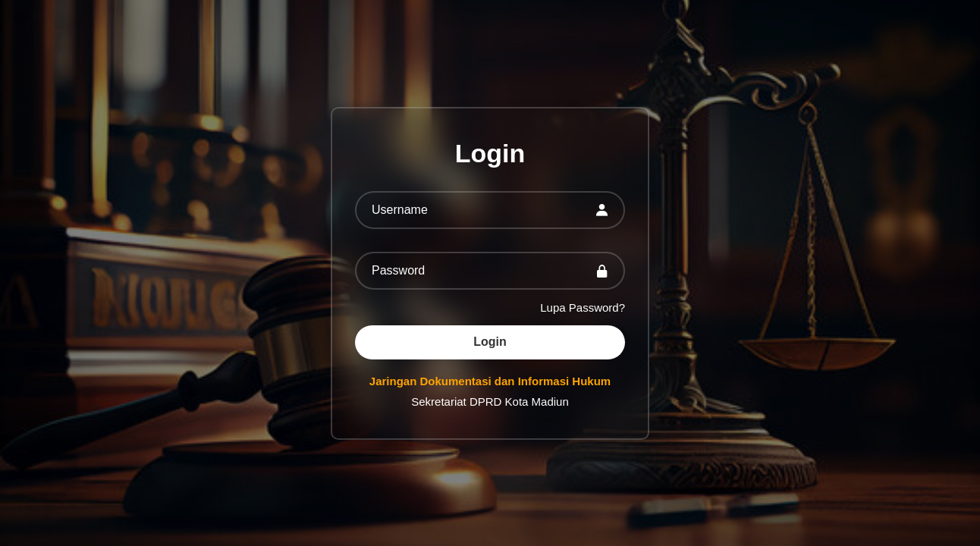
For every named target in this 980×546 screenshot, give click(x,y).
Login (490, 342)
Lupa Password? (583, 308)
